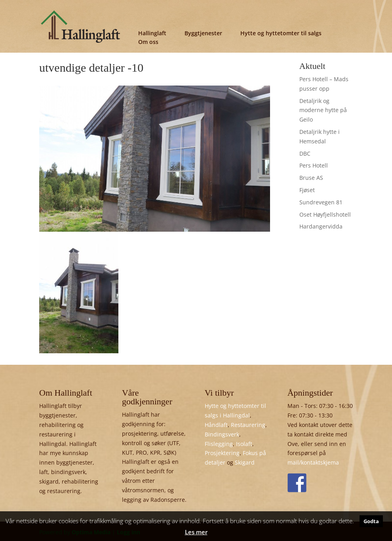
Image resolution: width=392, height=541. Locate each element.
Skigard (245, 462)
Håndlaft (216, 425)
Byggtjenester (203, 33)
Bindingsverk (222, 434)
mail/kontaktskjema (313, 462)
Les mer (196, 532)
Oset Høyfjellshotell (325, 214)
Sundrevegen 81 (321, 202)
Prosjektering (222, 453)
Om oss (148, 42)
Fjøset (307, 190)
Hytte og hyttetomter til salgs (281, 33)
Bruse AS (311, 178)
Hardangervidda (321, 226)
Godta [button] (371, 521)
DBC (305, 153)
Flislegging (219, 444)
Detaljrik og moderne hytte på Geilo (323, 110)
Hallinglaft (152, 33)
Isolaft (244, 444)
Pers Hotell (314, 165)
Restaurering (248, 425)
